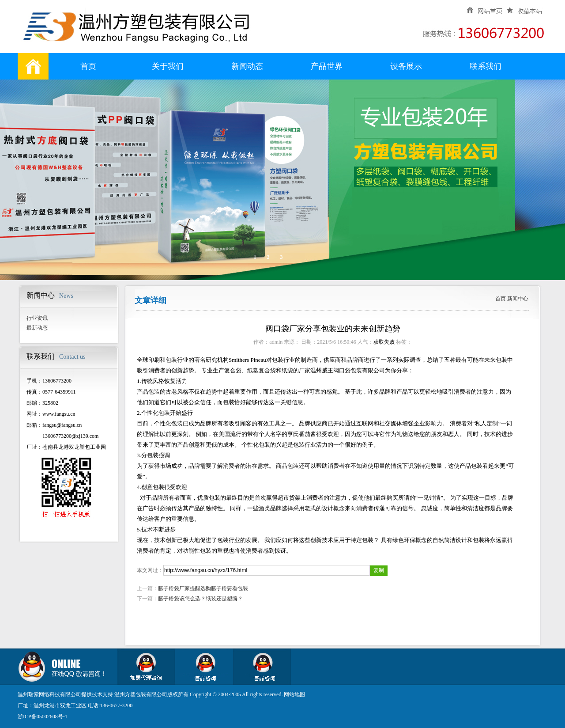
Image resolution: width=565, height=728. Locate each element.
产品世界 (327, 66)
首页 (88, 66)
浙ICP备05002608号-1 (43, 717)
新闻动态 (247, 66)
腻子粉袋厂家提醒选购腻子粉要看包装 (203, 588)
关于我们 (168, 66)
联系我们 (486, 66)
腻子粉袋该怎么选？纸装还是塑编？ (200, 599)
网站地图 (294, 694)
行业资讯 (37, 318)
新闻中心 (518, 299)
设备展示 (406, 66)
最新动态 (37, 328)
